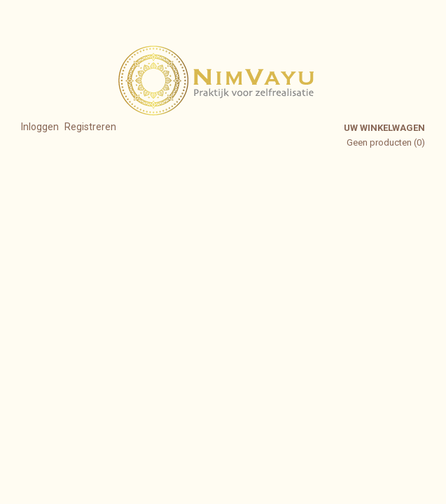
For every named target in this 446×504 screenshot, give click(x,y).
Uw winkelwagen (384, 128)
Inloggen (40, 127)
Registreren (90, 127)
